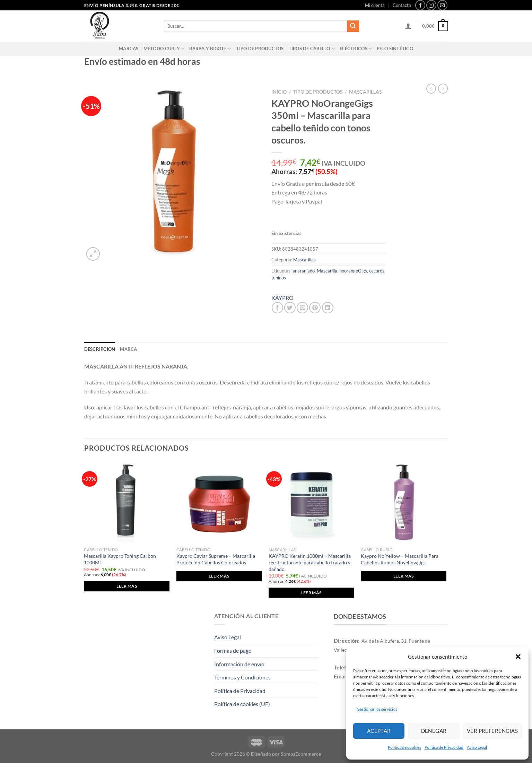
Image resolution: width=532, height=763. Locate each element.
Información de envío (239, 664)
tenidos (279, 278)
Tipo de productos (260, 49)
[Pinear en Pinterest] (315, 308)
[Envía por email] (302, 308)
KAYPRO (282, 298)
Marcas (129, 49)
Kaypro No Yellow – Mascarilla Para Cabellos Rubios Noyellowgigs (400, 559)
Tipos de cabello (312, 49)
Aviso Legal (477, 747)
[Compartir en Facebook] (277, 308)
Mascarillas (365, 92)
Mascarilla (327, 271)
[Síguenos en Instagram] (431, 5)
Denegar (434, 731)
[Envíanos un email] (442, 5)
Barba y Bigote (210, 49)
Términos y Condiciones (242, 677)
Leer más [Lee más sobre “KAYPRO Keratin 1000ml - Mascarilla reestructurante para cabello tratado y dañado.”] (311, 593)
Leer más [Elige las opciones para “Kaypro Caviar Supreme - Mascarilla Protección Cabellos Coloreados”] (219, 576)
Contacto (402, 5)
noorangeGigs (353, 271)
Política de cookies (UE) (242, 704)
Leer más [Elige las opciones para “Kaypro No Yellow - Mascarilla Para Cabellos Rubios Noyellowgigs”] (404, 576)
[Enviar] (353, 26)
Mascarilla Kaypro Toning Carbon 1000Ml (120, 559)
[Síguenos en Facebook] (420, 5)
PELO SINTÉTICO (395, 49)
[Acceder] (408, 26)
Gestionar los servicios (377, 709)
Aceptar (379, 731)
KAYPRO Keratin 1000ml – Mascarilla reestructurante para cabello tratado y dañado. (310, 562)
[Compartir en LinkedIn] (328, 308)
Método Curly (164, 49)
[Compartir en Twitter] (290, 308)
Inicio (279, 92)
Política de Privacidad (444, 747)
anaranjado (304, 271)
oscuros (377, 271)
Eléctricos (356, 49)
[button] (518, 657)
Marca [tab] (128, 349)
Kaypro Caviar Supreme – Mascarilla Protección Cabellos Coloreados (216, 559)
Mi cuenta (375, 5)
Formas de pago (233, 651)
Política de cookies (404, 747)
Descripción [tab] (100, 349)
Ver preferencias (492, 731)
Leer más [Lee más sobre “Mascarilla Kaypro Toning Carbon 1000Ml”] (127, 586)
